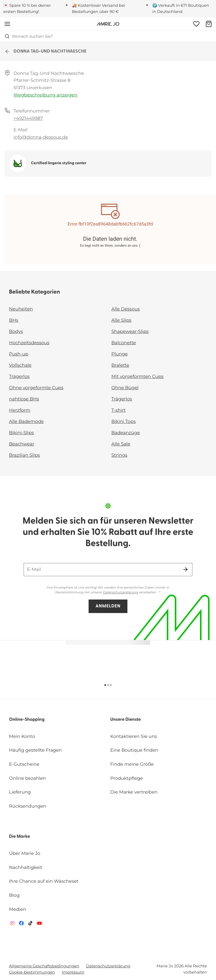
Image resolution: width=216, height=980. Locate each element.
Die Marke (20, 837)
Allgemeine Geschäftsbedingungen (44, 966)
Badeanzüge (126, 433)
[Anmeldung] (196, 24)
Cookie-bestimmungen (32, 972)
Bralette (120, 365)
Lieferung (20, 792)
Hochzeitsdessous (29, 343)
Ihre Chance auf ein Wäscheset (44, 881)
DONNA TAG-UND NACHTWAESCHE (45, 51)
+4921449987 (28, 119)
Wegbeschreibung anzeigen (45, 95)
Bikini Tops (124, 422)
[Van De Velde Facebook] (21, 924)
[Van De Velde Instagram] (12, 924)
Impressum (73, 972)
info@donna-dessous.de (41, 137)
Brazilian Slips (24, 455)
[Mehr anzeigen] (160, 592)
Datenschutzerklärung (120, 592)
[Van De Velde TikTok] (30, 924)
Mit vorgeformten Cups (137, 377)
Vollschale (20, 365)
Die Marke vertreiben (134, 792)
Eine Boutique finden (134, 750)
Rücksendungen (28, 806)
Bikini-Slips (21, 433)
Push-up (19, 354)
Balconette (124, 343)
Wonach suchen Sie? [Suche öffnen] (29, 36)
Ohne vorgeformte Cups (36, 388)
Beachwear (22, 444)
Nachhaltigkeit (26, 868)
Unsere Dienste (126, 720)
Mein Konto (22, 737)
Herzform (20, 410)
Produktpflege (127, 779)
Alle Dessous (126, 309)
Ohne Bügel (125, 388)
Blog (14, 895)
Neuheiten (21, 309)
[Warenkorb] (209, 24)
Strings (119, 455)
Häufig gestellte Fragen (35, 750)
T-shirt (119, 410)
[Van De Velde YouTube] (39, 924)
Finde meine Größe (132, 764)
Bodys (16, 332)
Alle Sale (121, 444)
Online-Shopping (27, 720)
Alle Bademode (26, 422)
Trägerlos (19, 377)
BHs (14, 320)
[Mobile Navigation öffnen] (7, 24)
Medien (18, 910)
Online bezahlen (27, 779)
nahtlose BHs (24, 399)
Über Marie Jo (25, 854)
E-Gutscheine (24, 764)
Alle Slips (121, 320)
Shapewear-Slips (130, 332)
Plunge (120, 354)
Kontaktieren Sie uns (134, 737)
